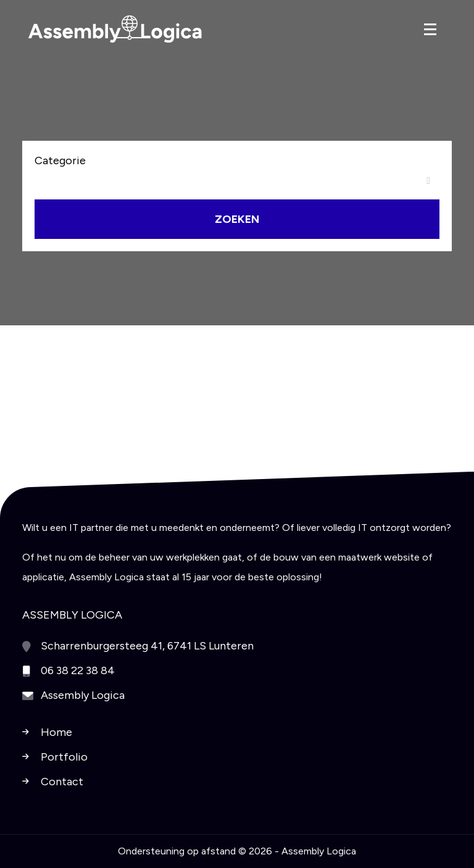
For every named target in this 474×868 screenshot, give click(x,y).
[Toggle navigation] (430, 29)
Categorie (60, 161)
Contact (62, 782)
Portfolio (64, 757)
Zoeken (237, 219)
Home (56, 732)
